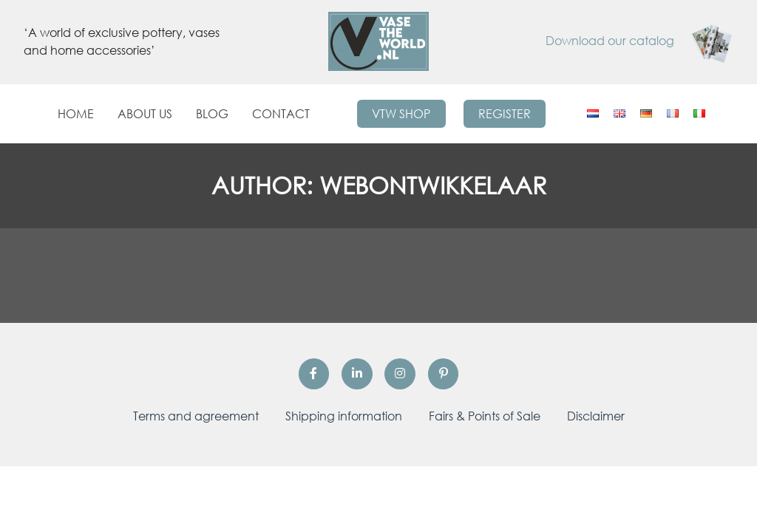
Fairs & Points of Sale (485, 416)
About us (145, 114)
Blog (212, 114)
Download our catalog (639, 41)
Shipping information (344, 416)
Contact (281, 114)
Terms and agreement (196, 416)
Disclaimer (596, 416)
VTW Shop (401, 114)
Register (505, 114)
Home (76, 114)
